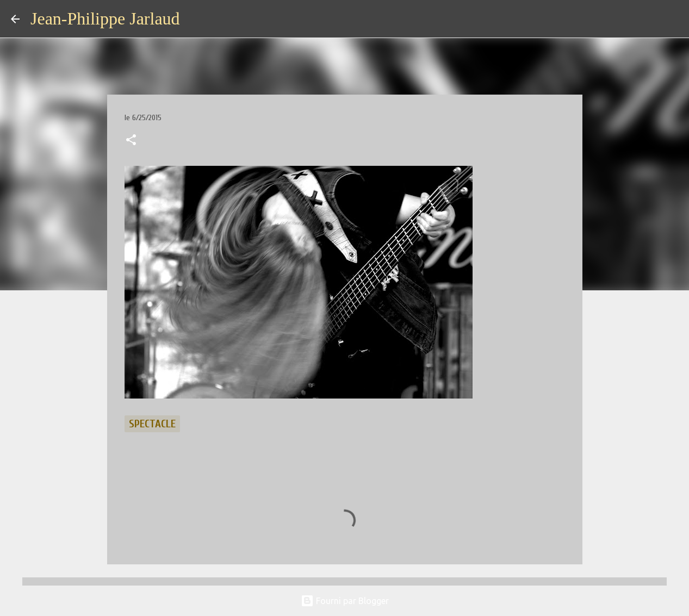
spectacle (152, 424)
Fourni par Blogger (345, 601)
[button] (131, 141)
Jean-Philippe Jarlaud (105, 18)
